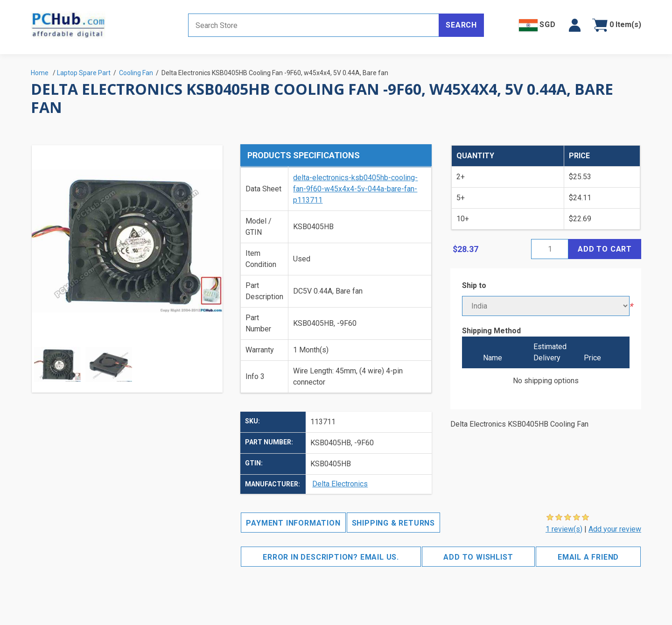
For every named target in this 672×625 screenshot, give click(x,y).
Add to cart (605, 249)
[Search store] (314, 25)
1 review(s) (564, 529)
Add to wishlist (478, 557)
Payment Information (293, 523)
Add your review (615, 529)
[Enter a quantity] (550, 249)
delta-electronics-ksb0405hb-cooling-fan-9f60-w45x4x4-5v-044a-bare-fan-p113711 (355, 189)
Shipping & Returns (393, 523)
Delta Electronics (340, 484)
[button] (575, 25)
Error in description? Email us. (331, 557)
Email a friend (588, 557)
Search (461, 25)
